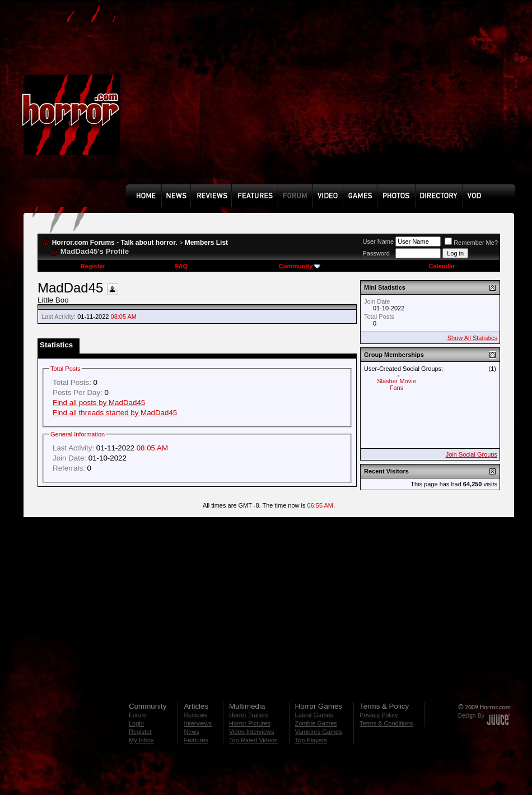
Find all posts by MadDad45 (99, 403)
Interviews (198, 723)
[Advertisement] (247, 100)
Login (136, 723)
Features (196, 740)
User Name (379, 241)
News (192, 732)
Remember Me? (471, 243)
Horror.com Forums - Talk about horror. (115, 243)
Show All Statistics (472, 338)
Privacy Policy (379, 715)
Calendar (442, 266)
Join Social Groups (472, 454)
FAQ (181, 266)
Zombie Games (316, 723)
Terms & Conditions (386, 723)
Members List (206, 243)
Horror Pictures (250, 723)
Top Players (311, 740)
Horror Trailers (249, 715)
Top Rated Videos (253, 740)
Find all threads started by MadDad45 (115, 413)
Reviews (195, 715)
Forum (138, 715)
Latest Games (314, 715)
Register (93, 266)
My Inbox (141, 740)
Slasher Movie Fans (396, 384)
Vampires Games (319, 732)
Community (300, 266)
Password (376, 253)
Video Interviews (252, 732)
